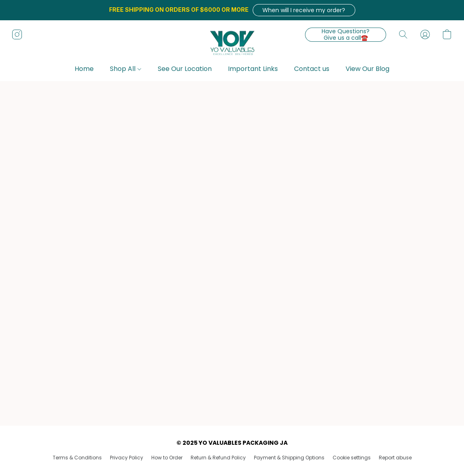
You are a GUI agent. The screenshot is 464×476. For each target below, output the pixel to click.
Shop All (125, 69)
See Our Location (185, 69)
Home (84, 69)
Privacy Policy (127, 458)
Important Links (253, 69)
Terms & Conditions (77, 458)
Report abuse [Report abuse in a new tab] (395, 458)
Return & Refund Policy (218, 458)
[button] (304, 10)
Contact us (312, 69)
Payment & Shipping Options (289, 458)
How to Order (167, 458)
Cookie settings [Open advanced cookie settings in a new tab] (352, 458)
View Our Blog (367, 69)
